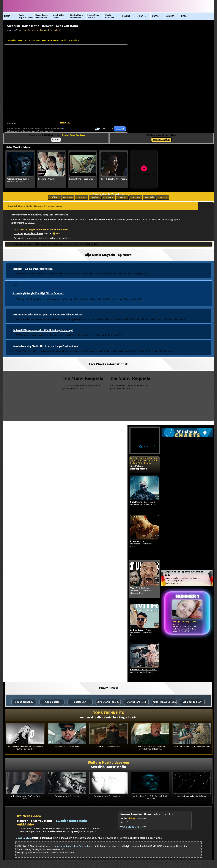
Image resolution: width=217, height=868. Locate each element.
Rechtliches (72, 847)
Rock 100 (81, 197)
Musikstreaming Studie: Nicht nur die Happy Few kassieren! (46, 346)
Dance (122, 197)
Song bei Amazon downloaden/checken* (42, 30)
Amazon (56, 139)
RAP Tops (136, 197)
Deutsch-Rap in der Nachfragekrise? (33, 269)
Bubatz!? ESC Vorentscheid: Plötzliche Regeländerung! (43, 330)
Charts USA (80, 703)
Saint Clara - (143, 503)
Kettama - (144, 671)
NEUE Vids (149, 197)
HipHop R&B (109, 197)
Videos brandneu (24, 703)
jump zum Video (14, 30)
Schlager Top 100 (192, 703)
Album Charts (52, 703)
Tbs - (141, 589)
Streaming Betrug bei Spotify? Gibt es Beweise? (38, 293)
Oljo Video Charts (132, 827)
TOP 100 (163, 197)
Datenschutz (85, 847)
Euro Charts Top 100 (108, 703)
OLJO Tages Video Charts (28, 233)
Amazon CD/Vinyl (161, 140)
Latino (95, 197)
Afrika (54, 197)
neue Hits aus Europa (164, 703)
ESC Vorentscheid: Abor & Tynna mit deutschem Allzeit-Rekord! (48, 315)
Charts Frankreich (136, 703)
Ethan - (139, 542)
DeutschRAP (68, 197)
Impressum (59, 847)
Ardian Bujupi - (142, 631)
